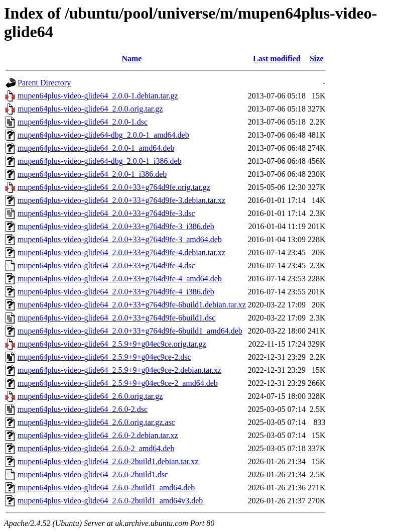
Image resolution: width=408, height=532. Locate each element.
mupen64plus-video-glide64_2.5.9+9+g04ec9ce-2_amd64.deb (118, 383)
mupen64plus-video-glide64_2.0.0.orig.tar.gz (90, 109)
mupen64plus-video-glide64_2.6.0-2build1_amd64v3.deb (110, 501)
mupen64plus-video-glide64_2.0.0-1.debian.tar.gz (98, 96)
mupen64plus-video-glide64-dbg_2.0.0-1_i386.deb (100, 161)
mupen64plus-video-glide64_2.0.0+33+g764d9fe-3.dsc (106, 213)
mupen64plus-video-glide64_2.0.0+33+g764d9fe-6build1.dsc (116, 318)
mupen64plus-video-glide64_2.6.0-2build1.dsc (93, 474)
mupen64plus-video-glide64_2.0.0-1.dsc (83, 122)
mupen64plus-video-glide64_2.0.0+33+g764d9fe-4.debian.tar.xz (121, 252)
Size (317, 59)
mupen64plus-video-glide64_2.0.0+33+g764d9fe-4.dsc (106, 265)
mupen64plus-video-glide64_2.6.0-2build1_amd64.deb (106, 488)
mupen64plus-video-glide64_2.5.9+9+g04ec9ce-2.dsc (104, 357)
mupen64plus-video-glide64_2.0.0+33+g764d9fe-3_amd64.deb (120, 239)
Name (131, 59)
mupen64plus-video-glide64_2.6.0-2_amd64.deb (96, 448)
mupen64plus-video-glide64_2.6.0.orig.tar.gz (90, 396)
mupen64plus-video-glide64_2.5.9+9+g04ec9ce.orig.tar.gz (112, 344)
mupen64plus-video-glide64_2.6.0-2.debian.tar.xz (98, 435)
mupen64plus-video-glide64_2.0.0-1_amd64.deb (96, 148)
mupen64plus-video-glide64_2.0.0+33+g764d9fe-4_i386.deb (116, 292)
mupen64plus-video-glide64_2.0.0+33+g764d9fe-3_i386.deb (116, 226)
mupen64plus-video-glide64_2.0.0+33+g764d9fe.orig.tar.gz (114, 187)
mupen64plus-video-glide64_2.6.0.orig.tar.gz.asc (96, 422)
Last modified (277, 59)
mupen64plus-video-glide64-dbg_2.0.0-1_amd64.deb (103, 135)
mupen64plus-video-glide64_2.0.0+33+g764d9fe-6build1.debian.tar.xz (132, 305)
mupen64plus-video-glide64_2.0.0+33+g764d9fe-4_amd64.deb (120, 279)
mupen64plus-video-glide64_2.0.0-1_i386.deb (92, 174)
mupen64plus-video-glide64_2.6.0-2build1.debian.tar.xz (108, 461)
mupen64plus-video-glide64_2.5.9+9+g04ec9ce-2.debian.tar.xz (119, 370)
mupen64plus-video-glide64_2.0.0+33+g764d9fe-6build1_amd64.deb (130, 331)
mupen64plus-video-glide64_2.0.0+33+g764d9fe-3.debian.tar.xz (121, 200)
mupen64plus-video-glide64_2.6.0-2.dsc (83, 409)
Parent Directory (44, 83)
